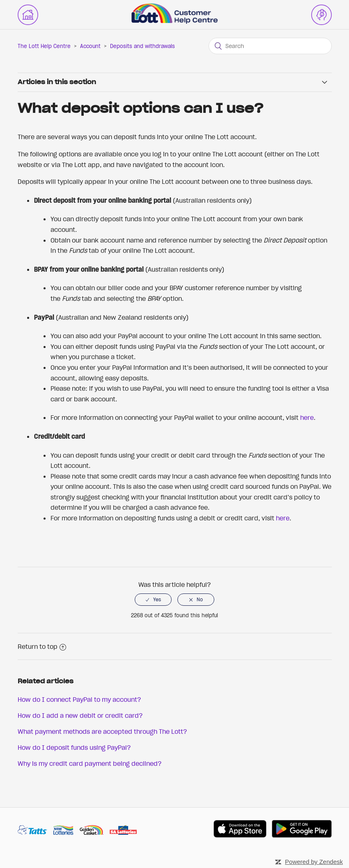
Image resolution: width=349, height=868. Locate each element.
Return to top (42, 646)
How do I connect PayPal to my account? (79, 699)
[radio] (153, 600)
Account (90, 46)
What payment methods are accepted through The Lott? (102, 731)
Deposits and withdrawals (142, 46)
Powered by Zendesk (314, 862)
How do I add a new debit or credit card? (80, 715)
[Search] (270, 46)
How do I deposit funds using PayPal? (74, 747)
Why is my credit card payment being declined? (90, 763)
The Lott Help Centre (44, 46)
